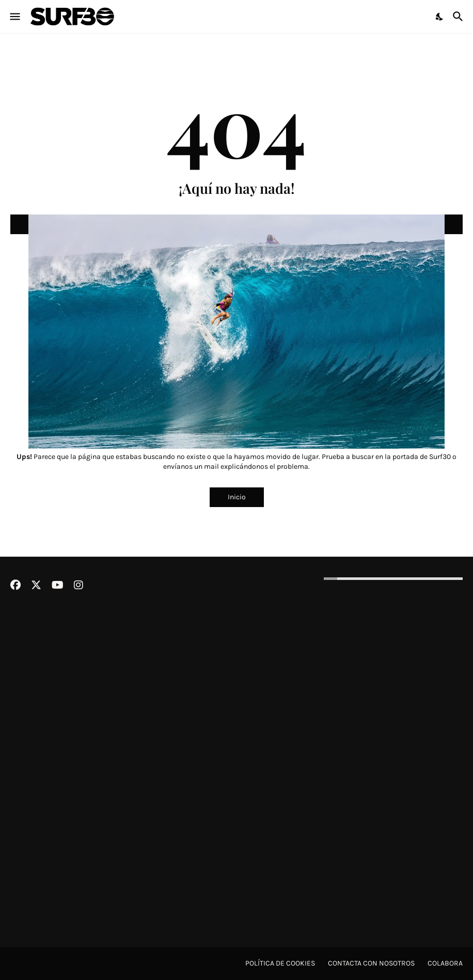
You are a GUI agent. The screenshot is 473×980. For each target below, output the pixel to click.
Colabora (445, 963)
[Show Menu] (14, 17)
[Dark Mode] (440, 17)
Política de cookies (280, 963)
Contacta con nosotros (371, 963)
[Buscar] (459, 17)
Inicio (237, 497)
